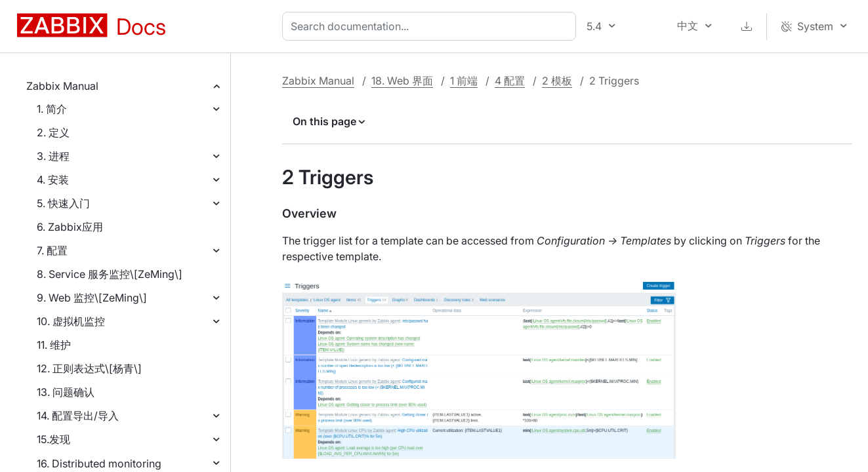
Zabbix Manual (62, 86)
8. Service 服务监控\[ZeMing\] (110, 274)
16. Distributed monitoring (99, 463)
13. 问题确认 (66, 392)
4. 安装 (53, 180)
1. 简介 (52, 109)
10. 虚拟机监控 (71, 321)
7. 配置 (52, 250)
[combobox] (432, 26)
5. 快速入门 (63, 203)
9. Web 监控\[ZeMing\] (92, 298)
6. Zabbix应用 (70, 227)
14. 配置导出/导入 (78, 416)
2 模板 (557, 81)
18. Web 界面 (402, 81)
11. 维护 (54, 345)
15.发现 (53, 439)
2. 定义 (53, 132)
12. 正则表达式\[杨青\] (89, 368)
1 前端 (464, 81)
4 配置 (510, 81)
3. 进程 (53, 156)
